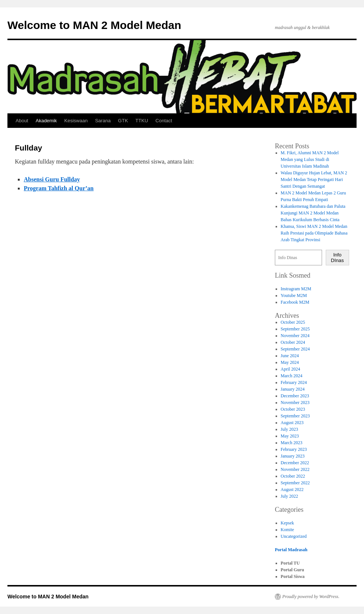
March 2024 (292, 376)
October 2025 (293, 322)
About (22, 121)
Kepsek (287, 523)
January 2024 (293, 389)
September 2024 (295, 349)
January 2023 (293, 456)
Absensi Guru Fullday (52, 179)
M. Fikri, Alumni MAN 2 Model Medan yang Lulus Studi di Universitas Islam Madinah (310, 159)
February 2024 (294, 382)
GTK (123, 121)
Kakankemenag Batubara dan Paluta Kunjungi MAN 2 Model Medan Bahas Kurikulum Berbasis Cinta (313, 213)
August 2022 (292, 489)
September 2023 (295, 416)
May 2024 (290, 362)
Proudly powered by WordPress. (311, 597)
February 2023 (294, 449)
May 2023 (290, 436)
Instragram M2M (296, 289)
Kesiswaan (76, 121)
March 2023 (292, 443)
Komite (287, 530)
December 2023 (295, 396)
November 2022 (295, 469)
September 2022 (295, 483)
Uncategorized (294, 536)
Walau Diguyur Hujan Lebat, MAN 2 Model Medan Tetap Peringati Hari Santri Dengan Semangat (314, 180)
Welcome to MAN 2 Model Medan (94, 25)
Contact (164, 121)
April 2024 (290, 369)
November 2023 (295, 403)
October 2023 (293, 409)
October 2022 (293, 476)
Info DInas (337, 258)
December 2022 (295, 463)
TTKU (142, 121)
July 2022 (290, 496)
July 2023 (290, 429)
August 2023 (292, 423)
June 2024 (290, 356)
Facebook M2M (295, 302)
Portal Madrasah (291, 550)
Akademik (46, 121)
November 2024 (295, 336)
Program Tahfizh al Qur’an (59, 188)
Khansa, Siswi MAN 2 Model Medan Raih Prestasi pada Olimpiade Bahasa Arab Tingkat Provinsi (314, 233)
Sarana (103, 121)
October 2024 (293, 342)
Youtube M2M (294, 295)
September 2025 (295, 329)
